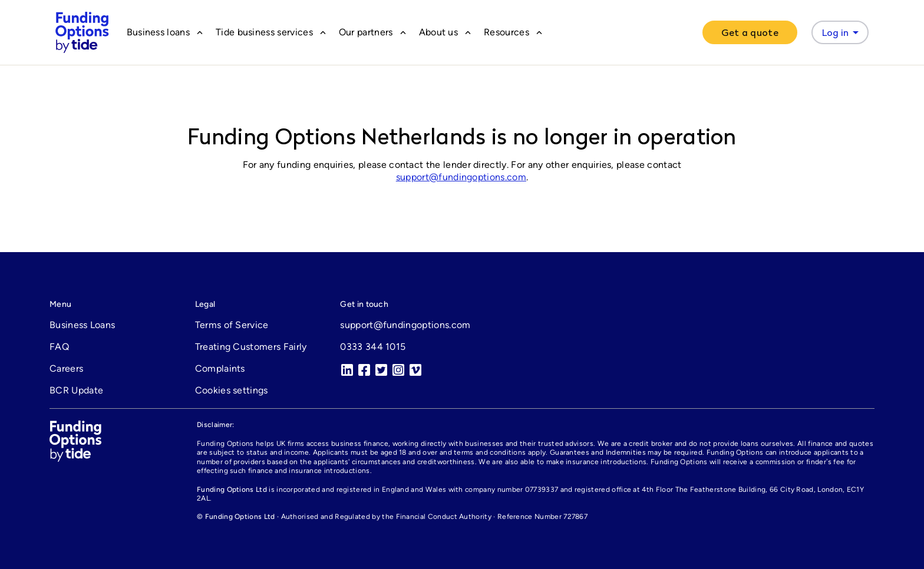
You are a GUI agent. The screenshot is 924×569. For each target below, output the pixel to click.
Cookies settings (232, 390)
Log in (842, 32)
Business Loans (82, 325)
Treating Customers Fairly (251, 347)
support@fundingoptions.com (461, 177)
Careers (66, 368)
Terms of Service (232, 325)
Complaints (220, 368)
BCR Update (76, 390)
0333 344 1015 (373, 347)
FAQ (59, 347)
